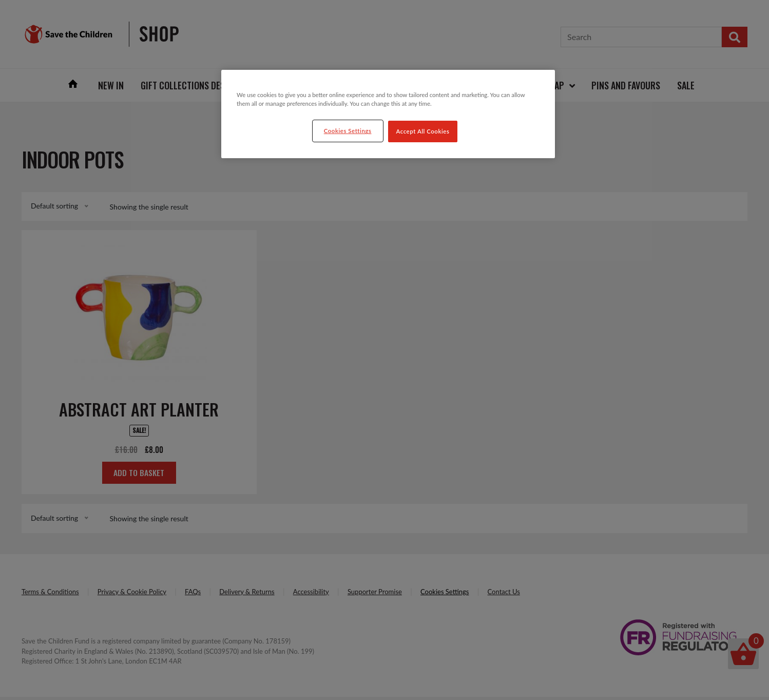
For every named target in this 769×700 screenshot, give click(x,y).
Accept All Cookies (423, 131)
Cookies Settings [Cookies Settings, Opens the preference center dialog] (348, 131)
